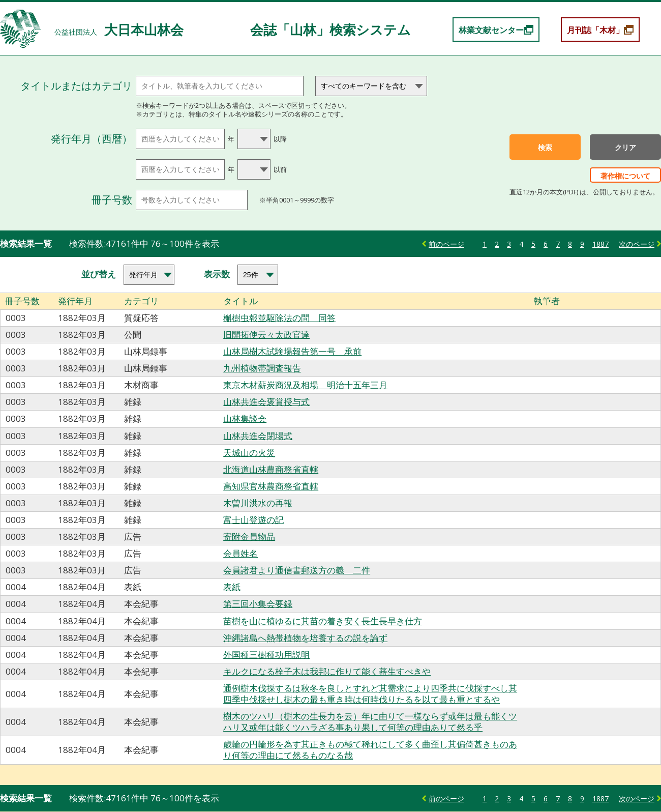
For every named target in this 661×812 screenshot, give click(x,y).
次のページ (637, 244)
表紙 (232, 587)
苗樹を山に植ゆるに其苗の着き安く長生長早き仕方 (323, 621)
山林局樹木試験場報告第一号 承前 (292, 351)
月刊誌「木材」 (595, 30)
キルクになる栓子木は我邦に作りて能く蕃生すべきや (327, 671)
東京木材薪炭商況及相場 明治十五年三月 (305, 385)
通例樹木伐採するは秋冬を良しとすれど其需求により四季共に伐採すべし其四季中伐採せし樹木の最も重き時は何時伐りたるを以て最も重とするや (370, 694)
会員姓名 (241, 553)
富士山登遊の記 (253, 520)
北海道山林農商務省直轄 (271, 469)
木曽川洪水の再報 (258, 503)
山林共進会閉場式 (258, 436)
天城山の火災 (249, 453)
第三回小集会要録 (258, 604)
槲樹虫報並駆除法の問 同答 (279, 318)
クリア (625, 148)
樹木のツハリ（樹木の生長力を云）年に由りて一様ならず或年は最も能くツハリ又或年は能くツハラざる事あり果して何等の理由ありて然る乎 (370, 722)
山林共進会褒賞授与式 (266, 402)
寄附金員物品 (249, 536)
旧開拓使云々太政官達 (266, 335)
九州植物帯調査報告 (262, 368)
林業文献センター (491, 30)
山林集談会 (245, 418)
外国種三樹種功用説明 (266, 655)
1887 (600, 244)
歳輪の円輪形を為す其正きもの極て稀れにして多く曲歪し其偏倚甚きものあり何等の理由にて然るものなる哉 (370, 750)
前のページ (446, 244)
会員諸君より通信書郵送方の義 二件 (297, 570)
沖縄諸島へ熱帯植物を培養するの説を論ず (305, 638)
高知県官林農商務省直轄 (271, 486)
